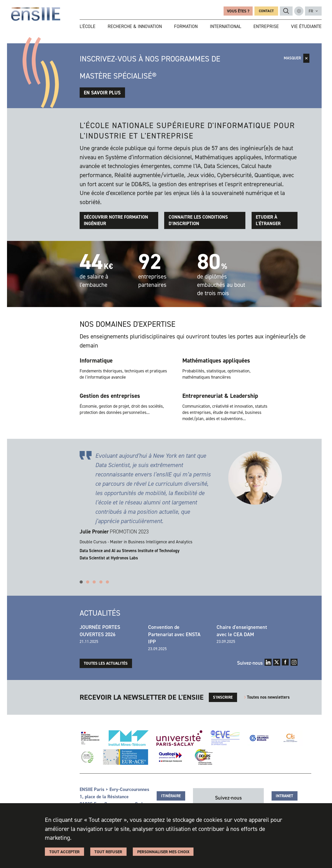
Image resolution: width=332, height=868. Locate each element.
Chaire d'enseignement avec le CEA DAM (242, 631)
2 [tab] (88, 582)
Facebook (285, 662)
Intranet (284, 796)
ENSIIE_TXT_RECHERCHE (286, 11)
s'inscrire (223, 697)
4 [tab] (101, 582)
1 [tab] (81, 582)
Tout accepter (64, 852)
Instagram (294, 662)
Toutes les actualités (106, 663)
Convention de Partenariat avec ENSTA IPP (174, 634)
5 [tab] (107, 582)
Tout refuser (108, 852)
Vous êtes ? (238, 11)
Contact (266, 11)
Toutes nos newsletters (268, 697)
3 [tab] (94, 582)
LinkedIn (268, 662)
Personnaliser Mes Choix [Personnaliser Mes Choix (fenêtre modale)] (163, 852)
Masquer (292, 58)
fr (311, 11)
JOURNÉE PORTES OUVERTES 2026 (100, 631)
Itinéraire (171, 796)
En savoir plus (102, 93)
